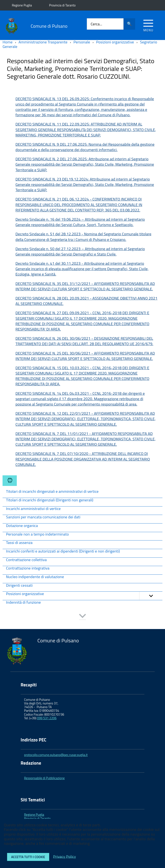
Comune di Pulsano (49, 26)
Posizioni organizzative (84, 596)
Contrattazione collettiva (26, 560)
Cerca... (96, 24)
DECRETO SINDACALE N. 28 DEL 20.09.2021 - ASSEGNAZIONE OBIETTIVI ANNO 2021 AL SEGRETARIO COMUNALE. (86, 301)
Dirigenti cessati (19, 586)
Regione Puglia (22, 5)
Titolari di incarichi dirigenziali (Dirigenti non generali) (50, 500)
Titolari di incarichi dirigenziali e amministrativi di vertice (52, 492)
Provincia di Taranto (62, 5)
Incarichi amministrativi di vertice (33, 509)
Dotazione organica (22, 526)
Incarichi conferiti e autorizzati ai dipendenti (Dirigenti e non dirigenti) (63, 552)
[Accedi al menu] (148, 25)
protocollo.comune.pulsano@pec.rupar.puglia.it (56, 755)
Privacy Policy (64, 856)
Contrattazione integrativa (28, 569)
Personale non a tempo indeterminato (37, 535)
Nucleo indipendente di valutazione (35, 577)
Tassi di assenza (19, 543)
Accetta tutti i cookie (28, 857)
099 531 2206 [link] (47, 718)
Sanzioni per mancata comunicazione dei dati (43, 517)
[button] (151, 596)
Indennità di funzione (23, 603)
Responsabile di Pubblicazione (44, 778)
